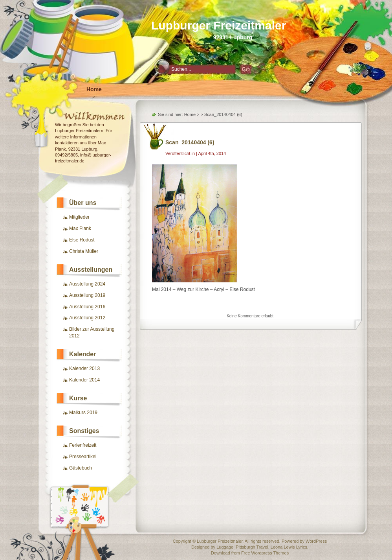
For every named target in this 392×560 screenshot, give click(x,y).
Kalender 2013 (84, 368)
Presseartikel (83, 457)
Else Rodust (82, 240)
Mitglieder (79, 217)
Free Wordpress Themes (265, 553)
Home (94, 89)
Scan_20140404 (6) (190, 142)
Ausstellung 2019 (87, 295)
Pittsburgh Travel (252, 547)
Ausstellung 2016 (87, 307)
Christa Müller (84, 251)
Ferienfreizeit (83, 445)
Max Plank (80, 228)
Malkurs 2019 (83, 413)
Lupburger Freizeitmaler (219, 25)
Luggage (225, 547)
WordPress (316, 541)
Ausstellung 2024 (87, 284)
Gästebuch (81, 468)
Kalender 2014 (84, 380)
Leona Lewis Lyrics (289, 547)
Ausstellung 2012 (87, 318)
